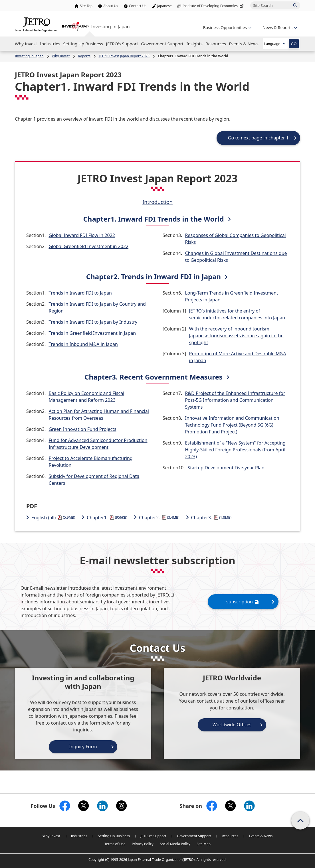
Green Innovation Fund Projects (82, 429)
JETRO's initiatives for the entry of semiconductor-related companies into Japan (237, 314)
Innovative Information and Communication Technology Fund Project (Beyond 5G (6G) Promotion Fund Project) (232, 425)
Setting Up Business (114, 836)
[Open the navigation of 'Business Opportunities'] (227, 28)
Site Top (86, 6)
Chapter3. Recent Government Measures (154, 377)
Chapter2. (159, 518)
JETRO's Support (154, 836)
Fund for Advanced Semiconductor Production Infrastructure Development (98, 444)
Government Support (194, 836)
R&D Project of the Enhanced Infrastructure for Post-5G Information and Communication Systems (235, 400)
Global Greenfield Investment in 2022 (88, 246)
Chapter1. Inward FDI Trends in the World (153, 219)
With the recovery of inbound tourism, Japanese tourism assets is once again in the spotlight (236, 336)
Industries (79, 836)
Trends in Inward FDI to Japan (80, 293)
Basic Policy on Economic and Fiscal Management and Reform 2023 (86, 397)
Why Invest (51, 836)
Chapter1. (107, 518)
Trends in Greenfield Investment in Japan (92, 333)
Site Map (204, 844)
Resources (230, 836)
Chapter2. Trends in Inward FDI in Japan (154, 276)
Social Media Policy (175, 844)
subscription (243, 602)
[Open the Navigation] (26, 44)
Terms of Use (115, 844)
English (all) (53, 518)
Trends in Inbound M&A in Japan (83, 344)
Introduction (157, 202)
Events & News (261, 836)
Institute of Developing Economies (214, 6)
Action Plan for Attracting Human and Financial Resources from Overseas (99, 415)
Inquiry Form (83, 747)
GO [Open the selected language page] (294, 44)
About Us (111, 6)
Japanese (164, 6)
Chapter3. (211, 518)
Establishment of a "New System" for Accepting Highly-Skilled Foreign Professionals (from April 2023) (235, 450)
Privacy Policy (143, 844)
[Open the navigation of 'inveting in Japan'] (279, 28)
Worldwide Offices (232, 725)
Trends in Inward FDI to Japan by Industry (93, 322)
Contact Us (138, 6)
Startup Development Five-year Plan (226, 468)
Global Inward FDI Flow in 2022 (82, 235)
